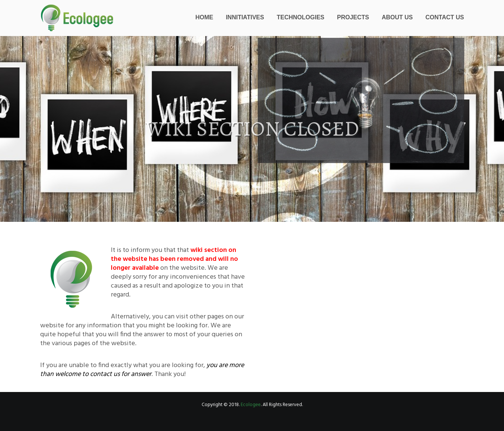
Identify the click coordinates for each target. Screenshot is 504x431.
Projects (353, 17)
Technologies (301, 17)
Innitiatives (245, 17)
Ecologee (251, 405)
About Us (397, 17)
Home (204, 17)
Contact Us (445, 17)
